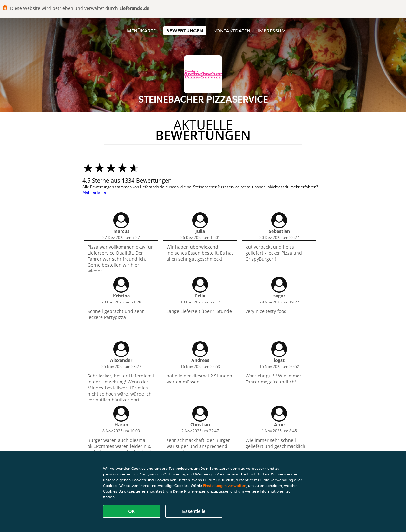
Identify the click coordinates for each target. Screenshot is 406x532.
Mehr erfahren (95, 192)
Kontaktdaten (232, 31)
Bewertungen (185, 31)
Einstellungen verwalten (225, 485)
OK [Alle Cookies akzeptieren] (132, 511)
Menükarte (141, 31)
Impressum (272, 31)
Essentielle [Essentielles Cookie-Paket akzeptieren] (194, 511)
